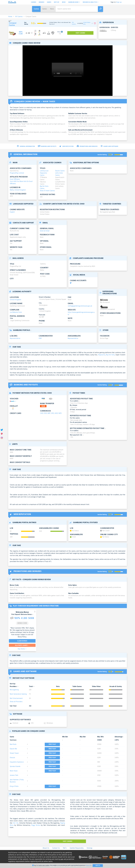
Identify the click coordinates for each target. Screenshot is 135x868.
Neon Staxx (14, 771)
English (12, 212)
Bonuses (42, 2)
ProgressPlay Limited (17, 173)
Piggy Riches (36, 825)
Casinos (34, 2)
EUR (45, 413)
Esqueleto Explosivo (17, 762)
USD (52, 413)
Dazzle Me (13, 749)
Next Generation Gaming (18, 694)
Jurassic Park (14, 775)
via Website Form (16, 312)
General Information (26, 146)
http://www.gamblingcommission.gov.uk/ (81, 313)
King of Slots (14, 786)
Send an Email (45, 231)
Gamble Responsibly (77, 848)
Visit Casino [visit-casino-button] (80, 33)
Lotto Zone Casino (59, 174)
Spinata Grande (15, 766)
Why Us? (57, 2)
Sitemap (90, 848)
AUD (56, 413)
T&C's (65, 848)
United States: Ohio (87, 23)
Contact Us (56, 848)
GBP (49, 413)
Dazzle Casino (60, 171)
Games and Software (109, 146)
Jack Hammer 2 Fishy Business (17, 781)
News (64, 2)
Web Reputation (66, 146)
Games (49, 2)
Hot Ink (16, 823)
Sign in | (113, 2)
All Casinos (19, 17)
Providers (14, 687)
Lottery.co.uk (44, 171)
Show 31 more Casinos (47, 191)
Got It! (98, 866)
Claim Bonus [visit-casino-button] (22, 641)
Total (32, 687)
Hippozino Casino (43, 174)
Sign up (119, 2)
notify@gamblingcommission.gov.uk (80, 306)
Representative (15, 338)
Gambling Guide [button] (74, 2)
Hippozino (102, 355)
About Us (46, 848)
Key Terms (22, 649)
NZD (60, 413)
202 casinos (74, 23)
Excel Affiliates (15, 179)
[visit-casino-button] (21, 33)
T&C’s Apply (30, 628)
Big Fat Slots (110, 355)
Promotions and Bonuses (87, 146)
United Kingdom (20, 190)
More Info (89, 866)
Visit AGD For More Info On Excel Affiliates (21, 183)
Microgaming (14, 690)
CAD (42, 413)
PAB (40, 338)
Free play (52, 744)
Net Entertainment (16, 698)
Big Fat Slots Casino (44, 187)
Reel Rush (13, 744)
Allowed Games (22, 645)
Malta (12, 190)
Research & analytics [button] (91, 2)
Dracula (12, 758)
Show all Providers (16, 702)
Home (10, 17)
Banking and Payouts (47, 146)
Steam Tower (14, 753)
